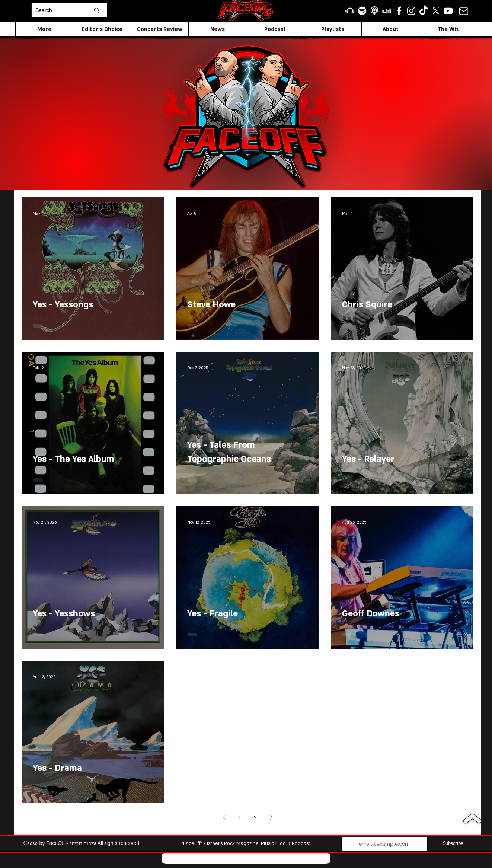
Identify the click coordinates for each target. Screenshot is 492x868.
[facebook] (399, 11)
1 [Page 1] (240, 818)
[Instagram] (411, 11)
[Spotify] (362, 11)
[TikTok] (424, 11)
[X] (436, 11)
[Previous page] (224, 817)
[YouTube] (448, 11)
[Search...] (57, 10)
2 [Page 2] (255, 818)
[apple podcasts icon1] (374, 11)
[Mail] (464, 11)
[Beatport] (350, 11)
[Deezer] (387, 11)
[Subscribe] (453, 844)
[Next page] (271, 817)
